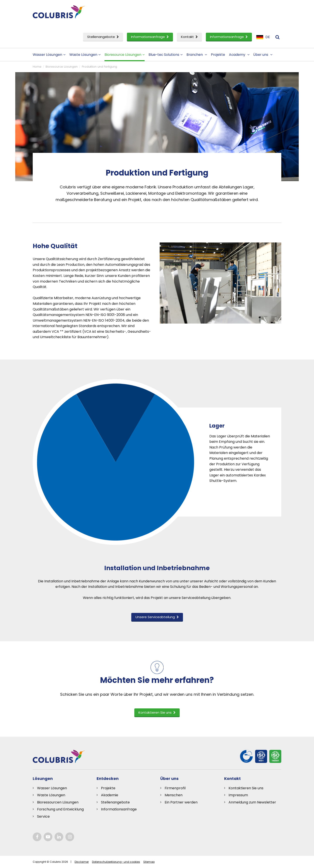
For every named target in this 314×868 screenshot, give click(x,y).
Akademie (110, 795)
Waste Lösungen (85, 55)
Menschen (174, 795)
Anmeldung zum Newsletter (252, 802)
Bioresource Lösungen (125, 55)
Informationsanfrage (150, 37)
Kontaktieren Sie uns (246, 788)
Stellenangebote (103, 37)
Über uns (263, 55)
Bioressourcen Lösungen (58, 802)
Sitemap (149, 862)
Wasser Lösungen (49, 55)
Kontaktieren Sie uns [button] (157, 712)
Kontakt (189, 37)
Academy (239, 55)
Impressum (238, 795)
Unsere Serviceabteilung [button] (157, 617)
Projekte (218, 55)
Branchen (197, 55)
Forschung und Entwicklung (60, 809)
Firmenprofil (175, 788)
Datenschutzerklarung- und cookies (116, 862)
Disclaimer (82, 862)
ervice (44, 816)
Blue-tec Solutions (166, 55)
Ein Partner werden (181, 802)
